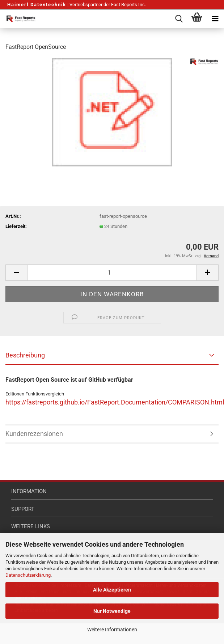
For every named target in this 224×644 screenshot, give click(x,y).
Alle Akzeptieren (112, 590)
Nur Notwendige (112, 611)
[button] (16, 273)
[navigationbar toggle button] (215, 19)
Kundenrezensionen (34, 434)
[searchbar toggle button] (179, 19)
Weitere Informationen (112, 630)
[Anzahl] (112, 273)
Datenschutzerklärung (28, 575)
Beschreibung (25, 355)
